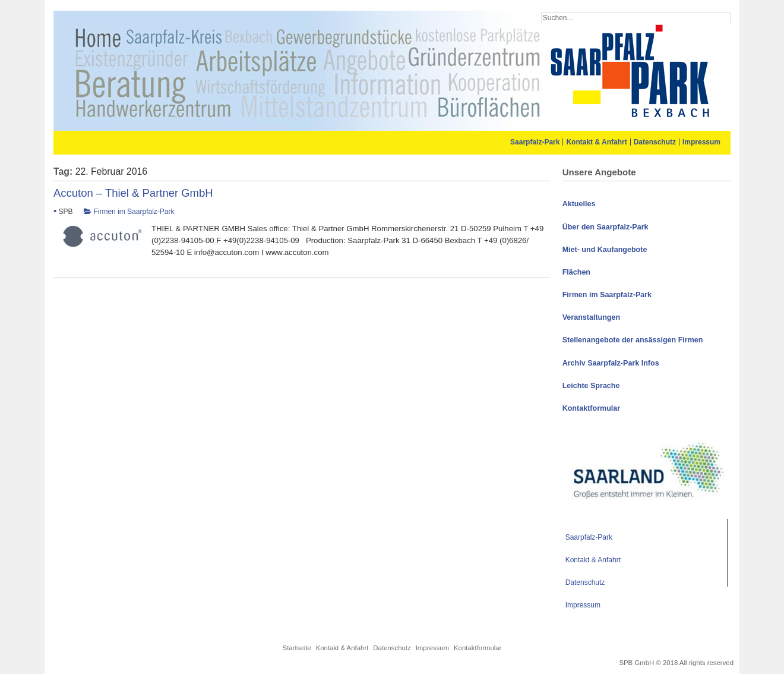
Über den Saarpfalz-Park (606, 227)
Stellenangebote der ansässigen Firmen (633, 340)
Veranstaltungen (592, 317)
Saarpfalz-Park (535, 142)
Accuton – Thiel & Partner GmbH (133, 193)
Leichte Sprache (591, 386)
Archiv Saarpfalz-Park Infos (611, 363)
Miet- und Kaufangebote (605, 250)
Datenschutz (655, 142)
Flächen (576, 272)
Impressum (701, 142)
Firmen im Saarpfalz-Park (134, 212)
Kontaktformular (591, 408)
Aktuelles (579, 204)
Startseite (297, 648)
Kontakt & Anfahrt (596, 142)
